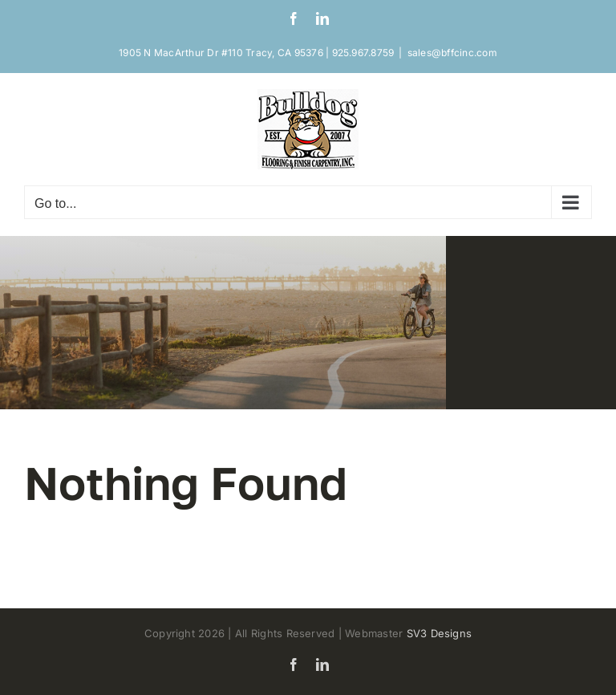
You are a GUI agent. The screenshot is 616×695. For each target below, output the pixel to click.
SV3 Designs (440, 633)
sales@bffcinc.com (452, 53)
